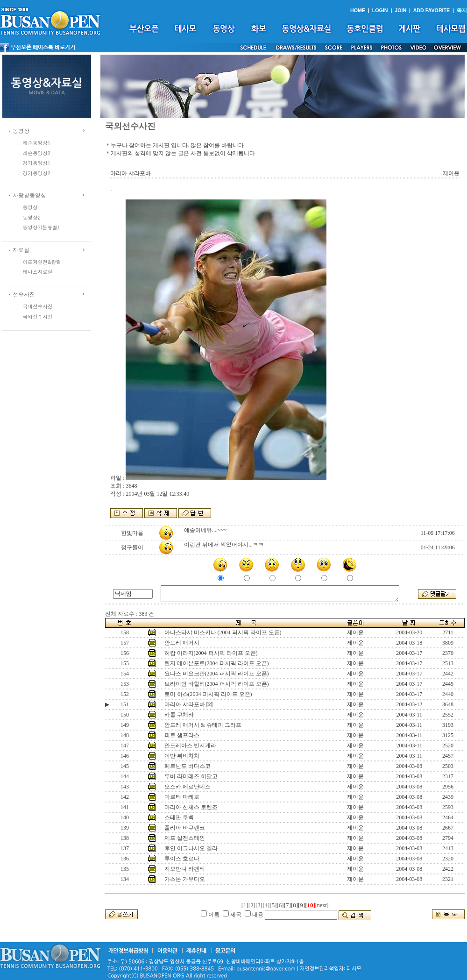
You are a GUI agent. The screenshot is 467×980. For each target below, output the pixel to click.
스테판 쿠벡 (179, 817)
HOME (358, 10)
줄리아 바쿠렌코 (185, 828)
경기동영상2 (37, 173)
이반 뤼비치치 (182, 756)
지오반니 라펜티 (185, 869)
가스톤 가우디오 (185, 879)
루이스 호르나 (182, 859)
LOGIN (380, 10)
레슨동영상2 (37, 153)
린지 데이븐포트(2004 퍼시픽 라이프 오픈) (217, 663)
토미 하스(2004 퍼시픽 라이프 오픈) (208, 694)
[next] (322, 905)
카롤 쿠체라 (179, 715)
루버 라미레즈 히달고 (191, 776)
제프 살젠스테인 (185, 838)
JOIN (400, 10)
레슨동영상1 (37, 143)
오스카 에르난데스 (188, 787)
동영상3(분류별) (41, 227)
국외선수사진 (38, 316)
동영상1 (32, 207)
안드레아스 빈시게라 (190, 746)
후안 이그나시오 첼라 (191, 848)
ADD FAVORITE (432, 10)
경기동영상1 (37, 163)
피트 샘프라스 (182, 735)
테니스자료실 (38, 272)
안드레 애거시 (182, 643)
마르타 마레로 (182, 797)
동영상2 (32, 217)
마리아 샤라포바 (185, 704)
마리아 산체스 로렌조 (191, 807)
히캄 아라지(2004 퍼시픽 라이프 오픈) (211, 653)
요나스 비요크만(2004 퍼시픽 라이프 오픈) (217, 674)
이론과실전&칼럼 (42, 262)
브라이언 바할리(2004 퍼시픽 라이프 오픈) (217, 684)
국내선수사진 (38, 306)
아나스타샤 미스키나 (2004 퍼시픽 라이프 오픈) (223, 632)
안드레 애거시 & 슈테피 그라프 (203, 725)
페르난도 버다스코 (188, 766)
